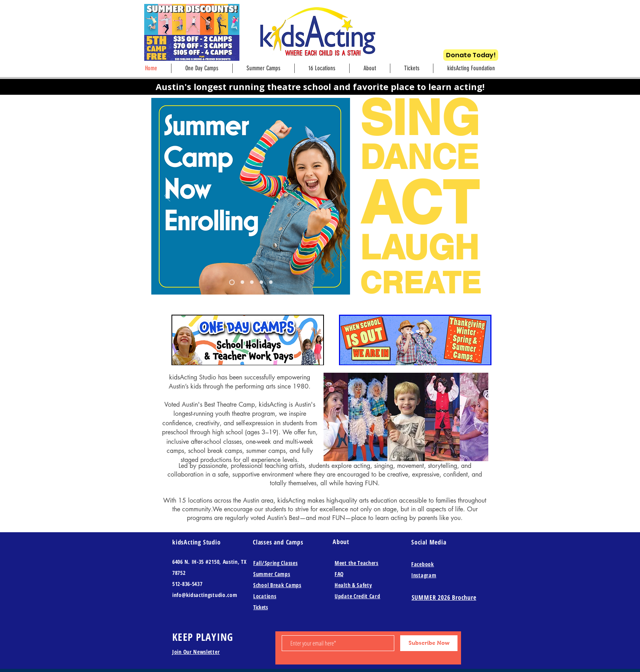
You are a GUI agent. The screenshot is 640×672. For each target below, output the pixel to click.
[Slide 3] (261, 282)
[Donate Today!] (471, 55)
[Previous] (167, 196)
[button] (370, 68)
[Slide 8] (232, 282)
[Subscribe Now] (429, 643)
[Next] (334, 196)
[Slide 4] (271, 282)
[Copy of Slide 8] (242, 282)
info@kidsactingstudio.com (205, 595)
